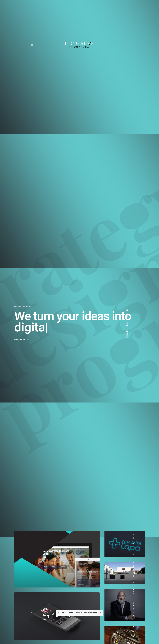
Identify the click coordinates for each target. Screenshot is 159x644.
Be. (127, 310)
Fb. (127, 316)
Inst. (127, 323)
